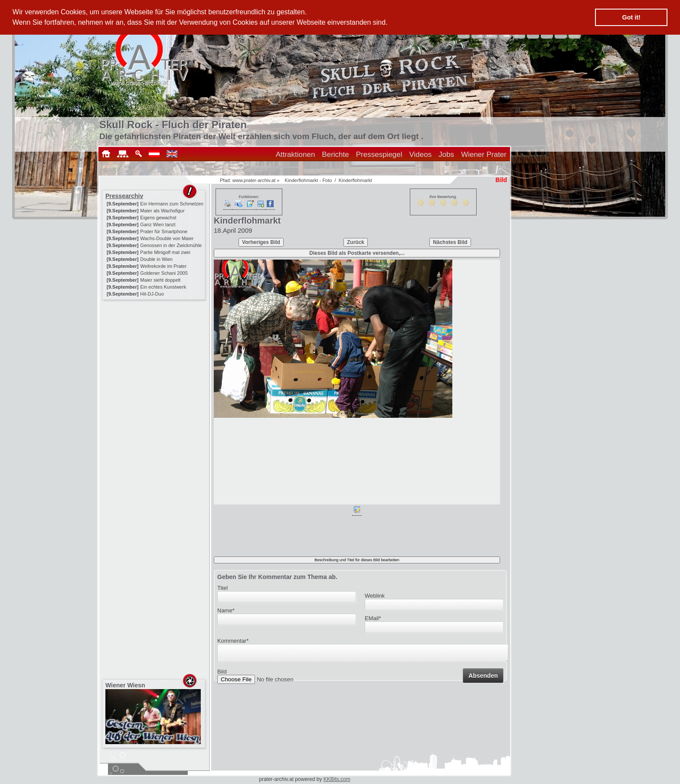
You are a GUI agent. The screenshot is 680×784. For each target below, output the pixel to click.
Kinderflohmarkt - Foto (309, 180)
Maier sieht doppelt (160, 280)
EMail (373, 618)
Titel (222, 588)
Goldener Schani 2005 (164, 273)
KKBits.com (337, 779)
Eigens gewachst (158, 218)
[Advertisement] (155, 356)
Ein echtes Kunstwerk (163, 287)
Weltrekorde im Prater (163, 266)
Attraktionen (296, 155)
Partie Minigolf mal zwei (165, 252)
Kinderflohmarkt (355, 180)
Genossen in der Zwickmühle (171, 245)
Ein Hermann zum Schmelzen (172, 204)
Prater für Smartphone (164, 231)
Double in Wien (156, 259)
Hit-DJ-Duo (152, 294)
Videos (421, 155)
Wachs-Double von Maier (167, 238)
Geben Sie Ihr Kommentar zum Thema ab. (277, 577)
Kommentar (233, 641)
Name (226, 610)
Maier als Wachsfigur (162, 211)
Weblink (375, 596)
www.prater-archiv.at (254, 180)
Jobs (446, 155)
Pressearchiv (124, 196)
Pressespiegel (379, 155)
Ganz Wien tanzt (158, 224)
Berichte (335, 155)
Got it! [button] (631, 17)
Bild (222, 674)
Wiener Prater (484, 155)
